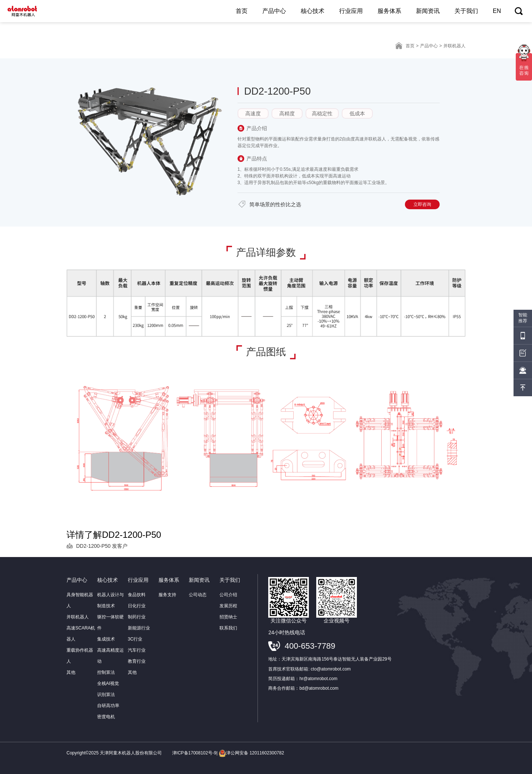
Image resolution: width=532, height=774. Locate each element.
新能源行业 (139, 628)
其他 (71, 672)
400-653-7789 (310, 646)
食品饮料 (137, 595)
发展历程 (228, 606)
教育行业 (137, 661)
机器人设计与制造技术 (110, 600)
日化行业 (137, 606)
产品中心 (274, 11)
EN (497, 11)
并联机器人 (78, 617)
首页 (242, 11)
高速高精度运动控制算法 (110, 661)
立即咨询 (422, 204)
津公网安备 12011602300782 (251, 753)
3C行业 (135, 639)
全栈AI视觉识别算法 (108, 689)
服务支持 (167, 595)
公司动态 (198, 595)
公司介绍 (228, 595)
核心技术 (313, 11)
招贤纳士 (228, 617)
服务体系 (389, 11)
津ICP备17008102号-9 (194, 753)
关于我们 (466, 11)
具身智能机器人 (80, 600)
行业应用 (351, 11)
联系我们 (228, 628)
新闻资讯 (428, 11)
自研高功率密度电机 (108, 711)
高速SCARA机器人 (81, 634)
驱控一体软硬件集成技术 (110, 628)
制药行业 (137, 617)
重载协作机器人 (80, 656)
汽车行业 (137, 650)
